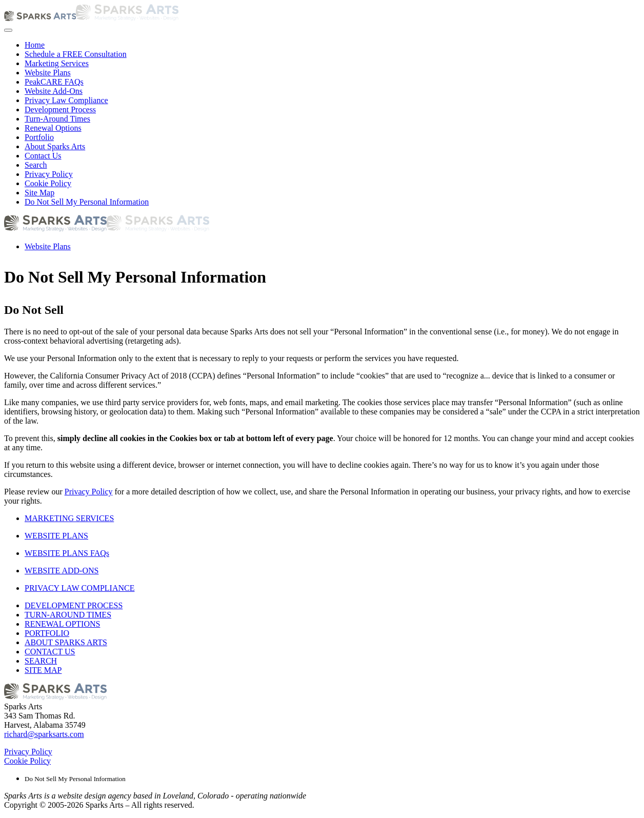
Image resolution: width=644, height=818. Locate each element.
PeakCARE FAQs (54, 82)
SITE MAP (43, 670)
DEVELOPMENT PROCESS (74, 605)
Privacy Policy (49, 174)
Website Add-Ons (54, 91)
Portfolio (39, 137)
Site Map (39, 193)
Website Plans (48, 73)
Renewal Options (53, 128)
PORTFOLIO (47, 633)
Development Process (60, 109)
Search (36, 165)
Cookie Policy (48, 183)
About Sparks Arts (55, 146)
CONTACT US (50, 652)
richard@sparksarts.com (44, 734)
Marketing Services (57, 63)
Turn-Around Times (57, 119)
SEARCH (41, 661)
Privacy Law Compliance (66, 100)
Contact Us (43, 156)
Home (35, 45)
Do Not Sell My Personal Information (87, 202)
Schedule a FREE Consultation (76, 54)
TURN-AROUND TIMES (68, 615)
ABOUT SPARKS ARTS (66, 642)
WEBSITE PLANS (56, 536)
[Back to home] (91, 18)
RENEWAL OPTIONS (62, 624)
